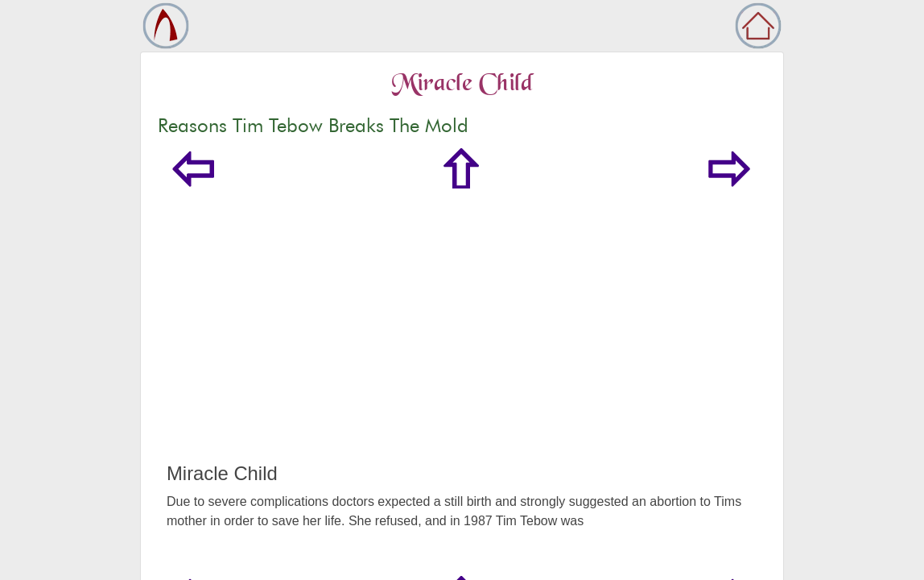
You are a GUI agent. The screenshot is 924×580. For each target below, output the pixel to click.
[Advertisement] (462, 342)
